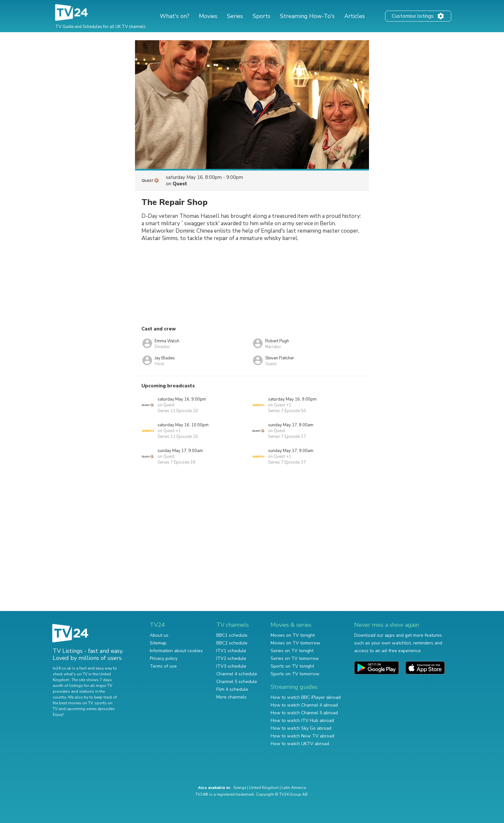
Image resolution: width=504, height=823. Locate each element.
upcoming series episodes (91, 709)
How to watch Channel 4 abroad (304, 705)
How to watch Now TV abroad (302, 736)
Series (235, 16)
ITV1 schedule (231, 651)
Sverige (240, 788)
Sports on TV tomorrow (295, 674)
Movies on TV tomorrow (295, 643)
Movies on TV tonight (293, 635)
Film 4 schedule (232, 689)
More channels (231, 697)
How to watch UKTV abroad (300, 744)
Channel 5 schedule (237, 682)
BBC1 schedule (232, 635)
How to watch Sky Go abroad (301, 728)
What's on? (175, 16)
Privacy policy (164, 658)
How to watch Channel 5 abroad (304, 713)
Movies (208, 16)
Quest (180, 184)
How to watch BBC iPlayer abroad (306, 697)
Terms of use (163, 666)
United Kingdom (264, 788)
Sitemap (158, 643)
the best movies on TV (73, 703)
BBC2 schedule (232, 643)
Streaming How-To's (307, 16)
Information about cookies (176, 651)
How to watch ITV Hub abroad (302, 721)
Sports (261, 16)
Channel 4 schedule (237, 674)
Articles (355, 16)
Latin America (294, 788)
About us (159, 635)
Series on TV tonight (292, 651)
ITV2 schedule (231, 658)
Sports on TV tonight (292, 666)
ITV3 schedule (231, 666)
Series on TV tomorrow (295, 658)
